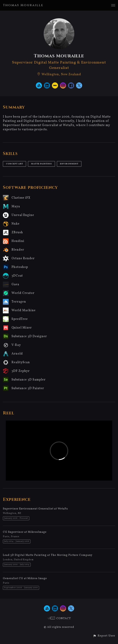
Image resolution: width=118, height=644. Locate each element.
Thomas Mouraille (23, 5)
